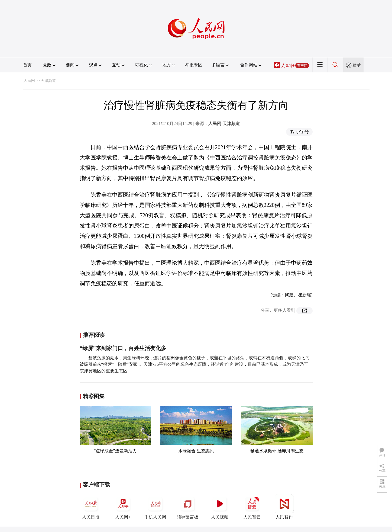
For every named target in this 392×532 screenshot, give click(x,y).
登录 (357, 65)
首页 (27, 65)
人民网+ (123, 507)
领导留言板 (187, 507)
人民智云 (252, 507)
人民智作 (284, 507)
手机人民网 (155, 507)
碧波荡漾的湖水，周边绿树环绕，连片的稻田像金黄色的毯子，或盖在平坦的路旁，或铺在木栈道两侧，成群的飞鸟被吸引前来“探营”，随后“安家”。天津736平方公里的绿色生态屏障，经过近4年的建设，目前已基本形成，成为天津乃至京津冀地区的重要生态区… (195, 364)
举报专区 (194, 65)
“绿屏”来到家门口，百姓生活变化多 (123, 348)
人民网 (29, 81)
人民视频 (220, 507)
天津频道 (48, 81)
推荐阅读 (94, 335)
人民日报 (91, 507)
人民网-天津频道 (224, 124)
